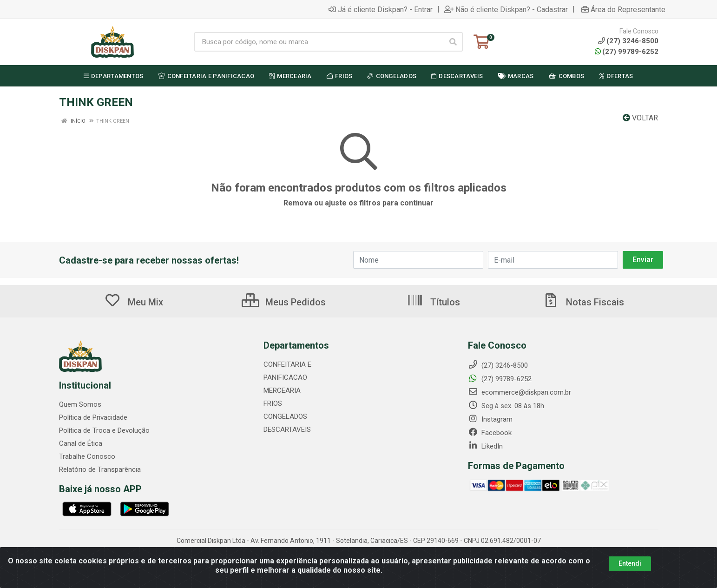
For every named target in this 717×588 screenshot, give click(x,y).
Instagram (490, 419)
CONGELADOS (285, 416)
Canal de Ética (81, 443)
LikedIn (485, 446)
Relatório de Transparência (100, 469)
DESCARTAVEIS (287, 429)
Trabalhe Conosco (87, 456)
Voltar (640, 118)
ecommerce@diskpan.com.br (520, 392)
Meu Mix (134, 302)
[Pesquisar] (453, 42)
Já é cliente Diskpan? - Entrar (381, 9)
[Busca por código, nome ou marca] (319, 42)
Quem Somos (80, 404)
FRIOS (273, 403)
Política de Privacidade (93, 417)
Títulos (433, 302)
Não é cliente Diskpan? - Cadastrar (506, 9)
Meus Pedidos (284, 302)
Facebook (490, 433)
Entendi (630, 563)
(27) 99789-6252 (627, 52)
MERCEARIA (282, 390)
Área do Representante (623, 9)
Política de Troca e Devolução (104, 430)
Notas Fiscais (583, 302)
